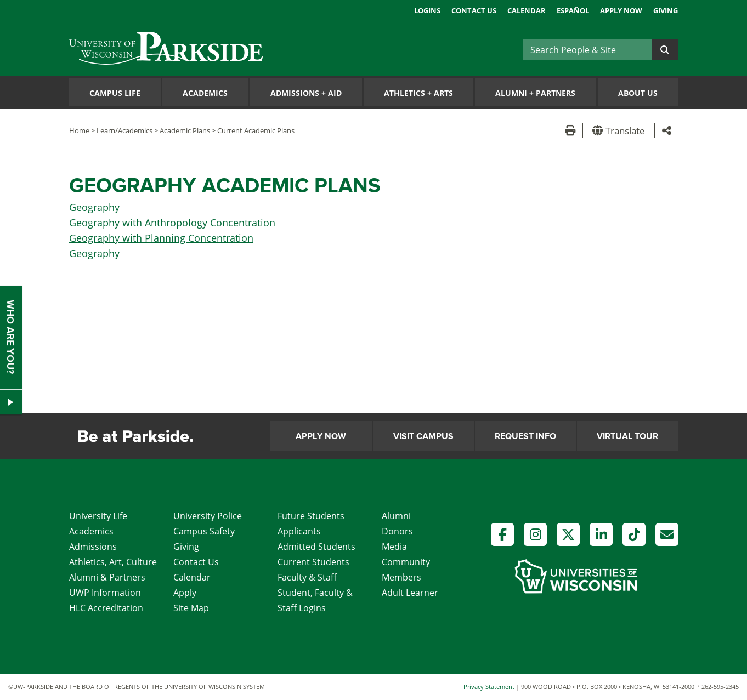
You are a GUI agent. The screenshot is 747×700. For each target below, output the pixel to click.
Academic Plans (185, 130)
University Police (208, 516)
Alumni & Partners (107, 577)
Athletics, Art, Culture (113, 562)
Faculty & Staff (307, 577)
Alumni (396, 516)
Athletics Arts (418, 93)
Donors (397, 531)
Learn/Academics (125, 130)
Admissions (93, 547)
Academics (205, 93)
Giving (666, 10)
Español (573, 10)
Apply (185, 593)
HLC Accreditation (106, 608)
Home (79, 130)
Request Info (525, 436)
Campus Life (115, 93)
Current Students (313, 562)
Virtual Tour (627, 436)
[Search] (587, 50)
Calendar (527, 10)
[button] (621, 130)
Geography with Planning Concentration (161, 238)
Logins (427, 10)
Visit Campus (423, 436)
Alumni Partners (535, 93)
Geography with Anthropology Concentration (172, 223)
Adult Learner (410, 593)
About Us (638, 93)
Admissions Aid (306, 93)
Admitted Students (316, 547)
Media (394, 547)
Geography (94, 207)
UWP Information (105, 593)
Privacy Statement (489, 687)
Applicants (299, 531)
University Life (98, 516)
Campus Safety (204, 531)
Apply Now (621, 10)
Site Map (191, 608)
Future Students (311, 516)
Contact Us (474, 10)
